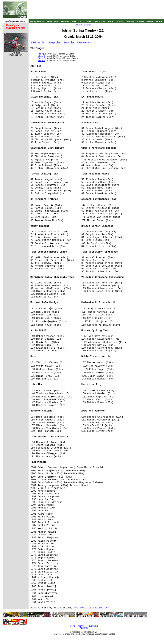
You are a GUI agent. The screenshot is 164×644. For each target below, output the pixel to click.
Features (65, 21)
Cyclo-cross (100, 21)
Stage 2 (41, 58)
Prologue (42, 54)
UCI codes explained (83, 25)
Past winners (84, 42)
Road (75, 21)
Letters (141, 21)
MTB (82, 21)
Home (73, 626)
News (50, 21)
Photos (120, 21)
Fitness (130, 21)
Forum (159, 21)
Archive (81, 626)
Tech (56, 21)
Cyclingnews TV (36, 21)
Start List (69, 42)
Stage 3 (41, 60)
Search (150, 21)
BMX (89, 21)
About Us (84, 628)
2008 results (38, 42)
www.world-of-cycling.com (92, 608)
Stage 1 (41, 56)
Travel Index (93, 626)
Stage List (54, 42)
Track (111, 21)
